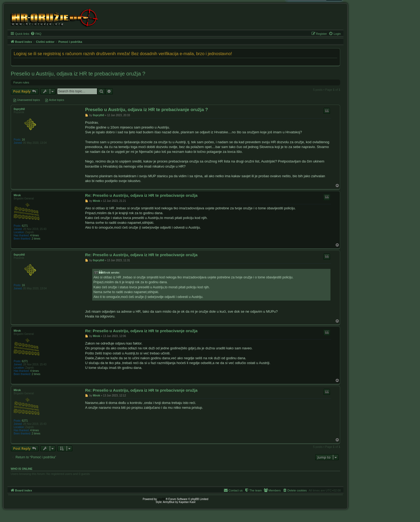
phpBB (162, 499)
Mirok (17, 195)
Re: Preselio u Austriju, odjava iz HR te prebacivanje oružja (141, 195)
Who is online (22, 469)
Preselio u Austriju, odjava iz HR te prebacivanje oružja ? (78, 74)
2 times (36, 239)
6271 (25, 226)
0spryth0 (19, 109)
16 (23, 140)
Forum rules (21, 82)
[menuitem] (36, 34)
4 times (35, 235)
